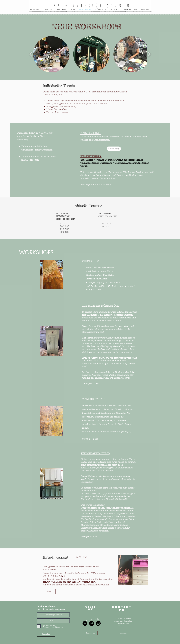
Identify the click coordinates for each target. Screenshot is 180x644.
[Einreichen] (46, 634)
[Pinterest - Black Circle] (92, 623)
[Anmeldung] (114, 149)
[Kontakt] (49, 591)
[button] (51, 54)
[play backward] (31, 54)
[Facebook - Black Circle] (85, 623)
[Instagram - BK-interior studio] (98, 623)
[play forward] (149, 54)
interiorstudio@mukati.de (123, 621)
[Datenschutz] (91, 633)
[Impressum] (123, 633)
